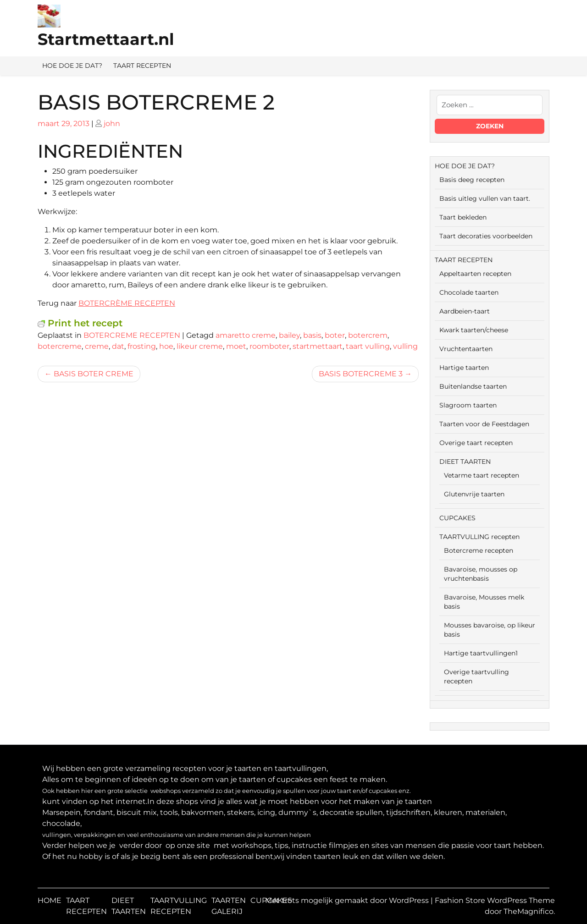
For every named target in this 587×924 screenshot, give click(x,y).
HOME (50, 900)
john (112, 124)
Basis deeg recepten (472, 180)
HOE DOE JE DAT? (72, 66)
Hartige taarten (464, 368)
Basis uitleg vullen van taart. (485, 198)
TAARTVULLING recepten (479, 537)
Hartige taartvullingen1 (481, 653)
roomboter (269, 346)
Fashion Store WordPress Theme (495, 900)
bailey (289, 335)
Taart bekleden (463, 217)
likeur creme (200, 346)
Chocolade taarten (469, 292)
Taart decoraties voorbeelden (486, 236)
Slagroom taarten (468, 405)
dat (118, 346)
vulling (405, 346)
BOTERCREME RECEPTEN (132, 335)
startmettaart (318, 346)
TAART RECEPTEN (142, 66)
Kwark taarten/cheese (474, 330)
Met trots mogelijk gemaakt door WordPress (348, 900)
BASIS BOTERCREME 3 (361, 374)
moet (236, 346)
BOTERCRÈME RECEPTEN (127, 303)
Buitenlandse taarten (473, 386)
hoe (166, 346)
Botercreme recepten (479, 550)
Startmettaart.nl (106, 39)
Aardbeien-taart (465, 311)
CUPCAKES (457, 518)
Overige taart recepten (476, 443)
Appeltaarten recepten (475, 274)
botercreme (60, 346)
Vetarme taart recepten (482, 475)
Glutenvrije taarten (474, 494)
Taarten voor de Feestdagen (484, 424)
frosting (142, 346)
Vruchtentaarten (466, 349)
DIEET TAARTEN (465, 462)
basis (312, 335)
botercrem (368, 335)
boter (335, 335)
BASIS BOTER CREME (94, 374)
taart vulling (368, 346)
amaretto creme (246, 335)
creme (97, 346)
